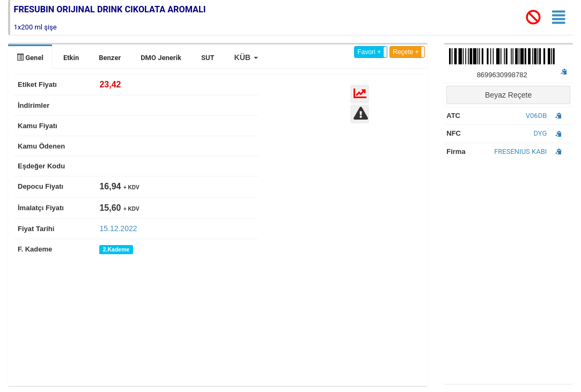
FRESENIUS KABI (520, 151)
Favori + (369, 52)
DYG (540, 133)
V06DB (536, 116)
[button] (246, 57)
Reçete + (406, 52)
